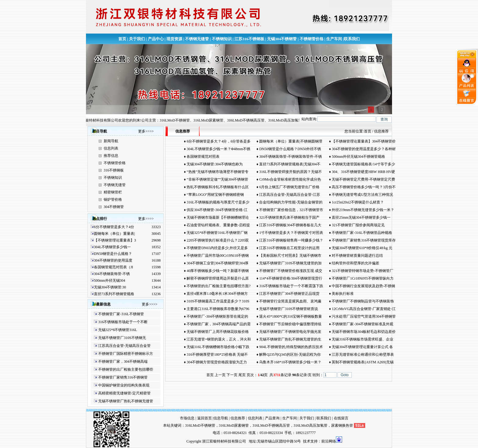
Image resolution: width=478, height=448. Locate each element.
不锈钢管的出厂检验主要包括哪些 (126, 369)
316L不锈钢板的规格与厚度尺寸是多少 (218, 202)
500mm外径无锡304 (110, 280)
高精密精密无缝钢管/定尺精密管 (124, 393)
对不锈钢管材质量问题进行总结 (357, 256)
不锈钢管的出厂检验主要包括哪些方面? (218, 286)
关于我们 (137, 39)
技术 (307, 441)
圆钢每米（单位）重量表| (114, 234)
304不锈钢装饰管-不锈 (112, 274)
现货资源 (174, 39)
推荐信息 (111, 156)
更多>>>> (146, 131)
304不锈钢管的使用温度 (113, 260)
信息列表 (111, 148)
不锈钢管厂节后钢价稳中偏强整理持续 (290, 324)
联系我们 (352, 39)
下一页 (232, 375)
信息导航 (221, 418)
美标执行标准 (343, 294)
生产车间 (334, 39)
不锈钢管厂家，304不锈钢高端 (123, 362)
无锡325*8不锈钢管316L (118, 330)
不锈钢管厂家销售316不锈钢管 (123, 377)
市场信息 (187, 418)
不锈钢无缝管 (197, 39)
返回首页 (205, 418)
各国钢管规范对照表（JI (114, 267)
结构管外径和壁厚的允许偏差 (355, 263)
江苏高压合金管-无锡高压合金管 (124, 346)
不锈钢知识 (222, 39)
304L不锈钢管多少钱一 (112, 247)
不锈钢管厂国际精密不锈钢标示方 (126, 354)
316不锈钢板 (114, 170)
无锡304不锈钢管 (282, 39)
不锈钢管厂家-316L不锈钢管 (121, 314)
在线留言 (341, 418)
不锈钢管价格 (312, 39)
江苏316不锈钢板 (249, 39)
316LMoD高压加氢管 (310, 425)
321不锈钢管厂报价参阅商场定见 (358, 225)
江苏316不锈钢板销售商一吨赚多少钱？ (291, 240)
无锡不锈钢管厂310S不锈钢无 (122, 338)
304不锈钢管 (114, 207)
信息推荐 (238, 418)
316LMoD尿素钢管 (234, 425)
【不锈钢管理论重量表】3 (115, 240)
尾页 (242, 375)
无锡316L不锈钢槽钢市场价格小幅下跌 (218, 347)
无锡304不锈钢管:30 (110, 287)
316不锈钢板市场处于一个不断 (123, 322)
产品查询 (272, 418)
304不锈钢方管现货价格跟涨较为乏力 (217, 362)
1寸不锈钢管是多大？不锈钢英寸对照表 (291, 233)
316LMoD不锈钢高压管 (271, 425)
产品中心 (156, 39)
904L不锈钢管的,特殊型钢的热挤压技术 (291, 347)
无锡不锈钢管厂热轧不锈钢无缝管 (126, 401)
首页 (122, 39)
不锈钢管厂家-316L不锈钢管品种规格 (362, 233)
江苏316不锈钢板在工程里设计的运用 (289, 248)
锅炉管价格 (113, 199)
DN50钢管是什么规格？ (113, 254)
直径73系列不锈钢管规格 (114, 294)
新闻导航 (111, 141)
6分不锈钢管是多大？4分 (114, 227)
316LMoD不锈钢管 (200, 425)
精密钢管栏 (113, 192)
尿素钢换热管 (342, 425)
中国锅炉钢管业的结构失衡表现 (124, 385)
